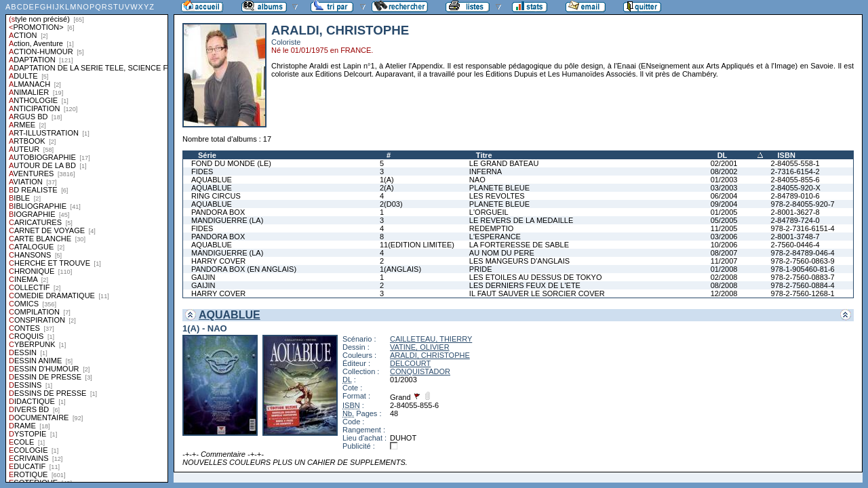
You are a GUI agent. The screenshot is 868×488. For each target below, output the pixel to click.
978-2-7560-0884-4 (803, 285)
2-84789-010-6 (795, 196)
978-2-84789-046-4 (803, 253)
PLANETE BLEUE (499, 188)
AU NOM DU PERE (502, 253)
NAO (477, 180)
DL (723, 155)
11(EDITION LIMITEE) (417, 245)
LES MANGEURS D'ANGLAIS (519, 261)
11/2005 (724, 228)
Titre (484, 155)
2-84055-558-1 (795, 163)
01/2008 (724, 269)
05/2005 (724, 220)
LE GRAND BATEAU (504, 163)
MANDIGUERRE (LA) (227, 220)
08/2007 (724, 253)
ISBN (787, 155)
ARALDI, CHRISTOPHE (430, 355)
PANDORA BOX (218, 212)
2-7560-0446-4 (795, 245)
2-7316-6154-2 (795, 171)
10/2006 (724, 245)
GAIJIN (203, 277)
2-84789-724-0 (795, 220)
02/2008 (724, 277)
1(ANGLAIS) (400, 269)
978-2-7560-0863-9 (803, 261)
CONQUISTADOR (420, 371)
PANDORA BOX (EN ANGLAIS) (244, 269)
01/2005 (724, 212)
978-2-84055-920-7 (803, 204)
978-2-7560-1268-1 (803, 293)
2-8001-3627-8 (795, 212)
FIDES (202, 171)
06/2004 (724, 196)
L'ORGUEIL (489, 212)
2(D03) (391, 204)
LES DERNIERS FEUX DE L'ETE (525, 285)
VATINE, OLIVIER (420, 347)
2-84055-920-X (796, 188)
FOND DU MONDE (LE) (231, 163)
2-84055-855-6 (795, 180)
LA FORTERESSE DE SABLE (519, 245)
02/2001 (724, 163)
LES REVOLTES (497, 196)
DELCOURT (410, 363)
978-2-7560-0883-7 (803, 277)
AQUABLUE (212, 180)
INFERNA (486, 171)
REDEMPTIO (491, 228)
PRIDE (481, 269)
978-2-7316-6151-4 (803, 228)
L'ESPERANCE (495, 237)
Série (207, 155)
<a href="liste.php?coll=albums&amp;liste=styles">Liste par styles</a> (87, 241)
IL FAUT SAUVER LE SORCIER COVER (537, 293)
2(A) (387, 188)
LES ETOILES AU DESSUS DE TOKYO (536, 277)
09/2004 (724, 204)
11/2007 (724, 261)
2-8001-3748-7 (795, 237)
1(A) (387, 180)
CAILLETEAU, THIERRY (431, 339)
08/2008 (724, 285)
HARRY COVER (218, 261)
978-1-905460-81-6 (803, 269)
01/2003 (724, 180)
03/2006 (724, 237)
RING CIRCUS (216, 196)
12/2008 (724, 293)
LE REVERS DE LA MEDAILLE (521, 220)
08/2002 (724, 171)
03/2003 (724, 188)
